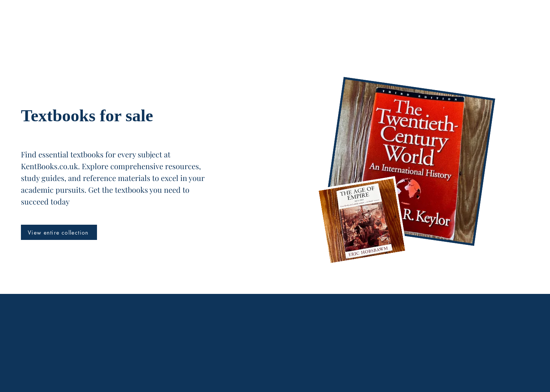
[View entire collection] (59, 232)
